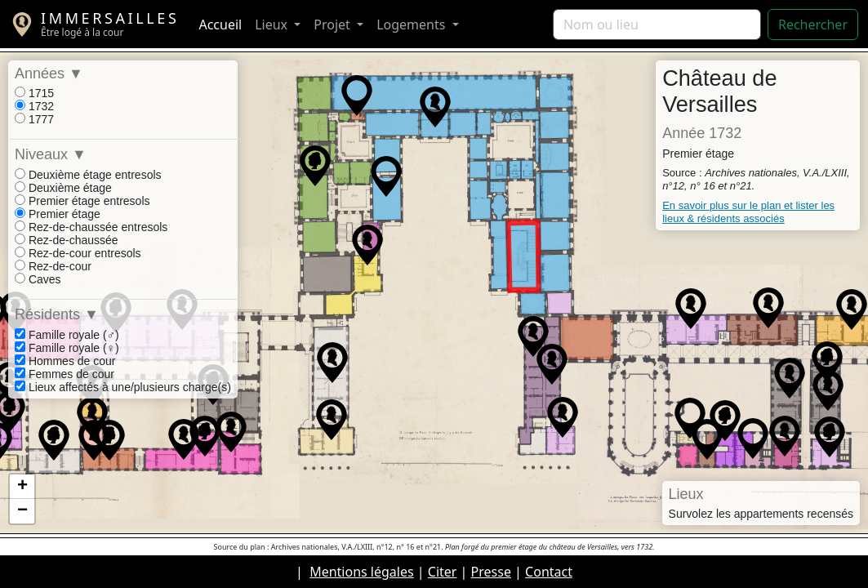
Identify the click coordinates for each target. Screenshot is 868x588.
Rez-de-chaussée (67, 240)
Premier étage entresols (82, 201)
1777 (34, 119)
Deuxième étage (63, 188)
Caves (38, 279)
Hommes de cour (65, 361)
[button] (315, 166)
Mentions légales (362, 572)
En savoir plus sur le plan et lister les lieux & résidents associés (748, 212)
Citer (443, 572)
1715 (34, 93)
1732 (34, 106)
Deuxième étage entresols (88, 175)
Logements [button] (412, 24)
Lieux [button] (273, 24)
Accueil (220, 24)
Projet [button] (334, 24)
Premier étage (58, 214)
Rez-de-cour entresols (78, 253)
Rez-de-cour (53, 266)
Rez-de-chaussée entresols (91, 227)
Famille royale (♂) (67, 335)
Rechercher (813, 24)
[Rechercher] (657, 24)
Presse (491, 572)
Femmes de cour (65, 374)
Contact (549, 572)
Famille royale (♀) (67, 348)
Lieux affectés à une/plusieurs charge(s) (123, 387)
